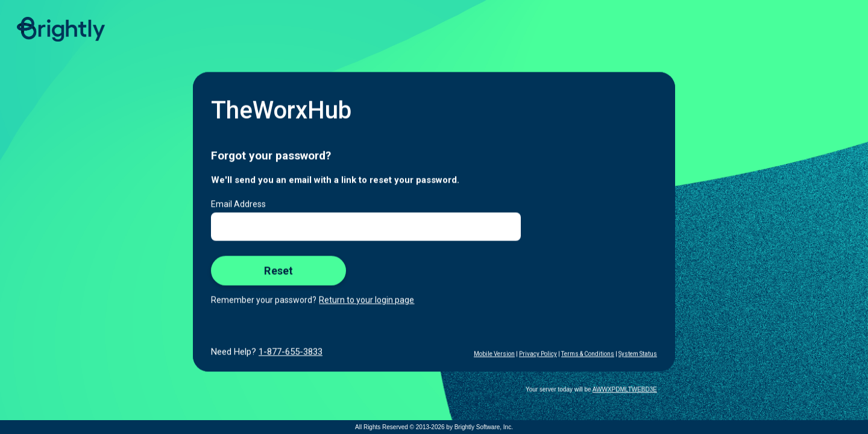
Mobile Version (494, 354)
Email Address (238, 204)
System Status (638, 354)
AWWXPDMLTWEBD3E (625, 390)
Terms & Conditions (588, 354)
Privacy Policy (538, 354)
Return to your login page (366, 300)
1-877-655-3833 (291, 352)
